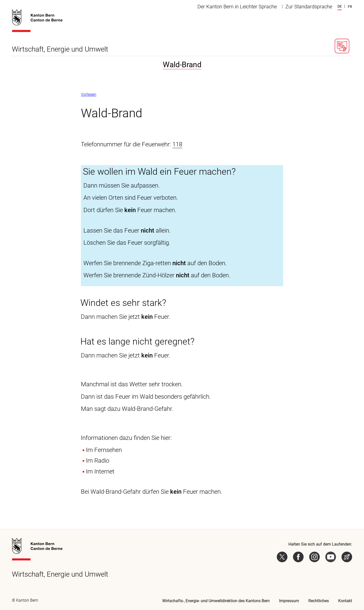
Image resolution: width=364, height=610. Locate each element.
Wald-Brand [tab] (182, 65)
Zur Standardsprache (309, 7)
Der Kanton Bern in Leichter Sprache (237, 7)
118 (177, 144)
